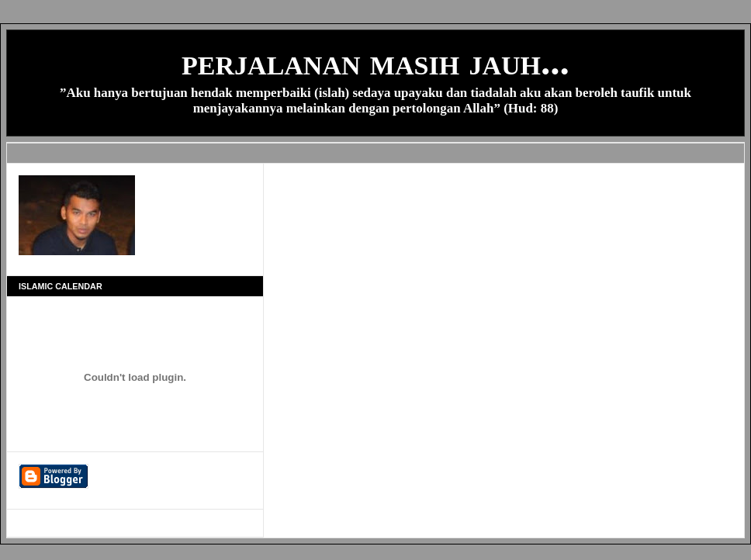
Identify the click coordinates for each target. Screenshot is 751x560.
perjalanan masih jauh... (375, 62)
